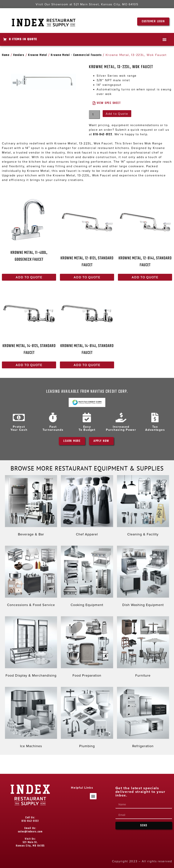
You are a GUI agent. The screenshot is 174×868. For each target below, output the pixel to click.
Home (6, 55)
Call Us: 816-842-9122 (30, 819)
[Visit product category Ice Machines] (31, 718)
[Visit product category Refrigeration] (143, 718)
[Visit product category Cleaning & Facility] (143, 507)
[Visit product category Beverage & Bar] (31, 507)
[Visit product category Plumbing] (87, 718)
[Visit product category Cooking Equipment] (87, 577)
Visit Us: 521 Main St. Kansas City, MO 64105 (30, 842)
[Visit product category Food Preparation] (87, 648)
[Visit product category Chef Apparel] (87, 507)
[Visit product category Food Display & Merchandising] (31, 648)
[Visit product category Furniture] (143, 648)
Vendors (19, 55)
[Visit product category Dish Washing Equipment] (143, 577)
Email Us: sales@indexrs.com (30, 830)
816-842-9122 (103, 135)
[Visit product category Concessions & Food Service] (31, 577)
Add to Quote (117, 114)
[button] (165, 39)
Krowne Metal (38, 55)
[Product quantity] (94, 115)
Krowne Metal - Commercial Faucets (76, 55)
